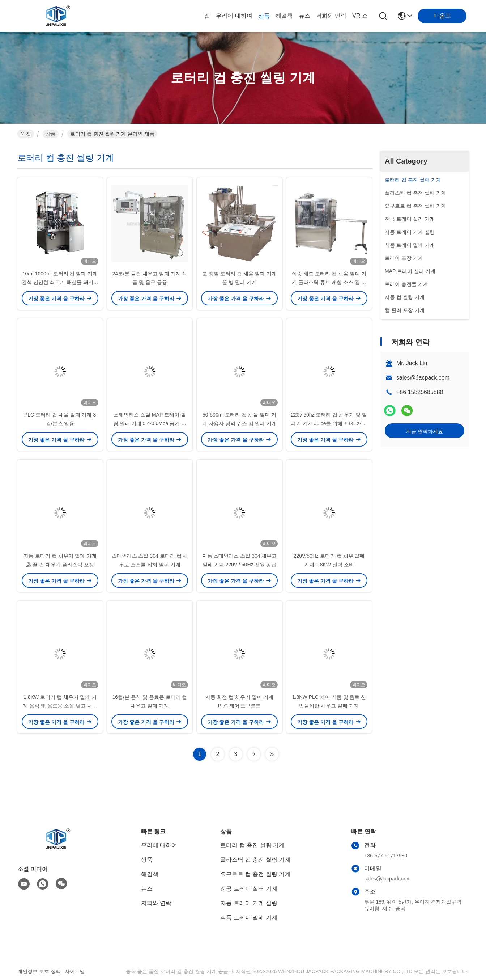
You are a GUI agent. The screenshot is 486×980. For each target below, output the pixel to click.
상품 (264, 16)
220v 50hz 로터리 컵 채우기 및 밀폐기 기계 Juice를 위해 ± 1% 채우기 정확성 (329, 423)
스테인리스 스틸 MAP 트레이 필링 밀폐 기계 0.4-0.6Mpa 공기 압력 (150, 423)
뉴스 (304, 16)
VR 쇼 (360, 16)
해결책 (284, 16)
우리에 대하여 (234, 16)
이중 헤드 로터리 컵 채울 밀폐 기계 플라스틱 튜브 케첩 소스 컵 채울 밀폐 (329, 282)
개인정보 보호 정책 (39, 971)
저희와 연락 (331, 16)
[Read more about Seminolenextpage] (254, 754)
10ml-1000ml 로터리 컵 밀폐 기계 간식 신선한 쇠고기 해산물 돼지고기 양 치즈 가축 (60, 282)
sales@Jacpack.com (423, 378)
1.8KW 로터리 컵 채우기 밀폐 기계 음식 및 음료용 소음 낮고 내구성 (60, 706)
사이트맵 (75, 971)
